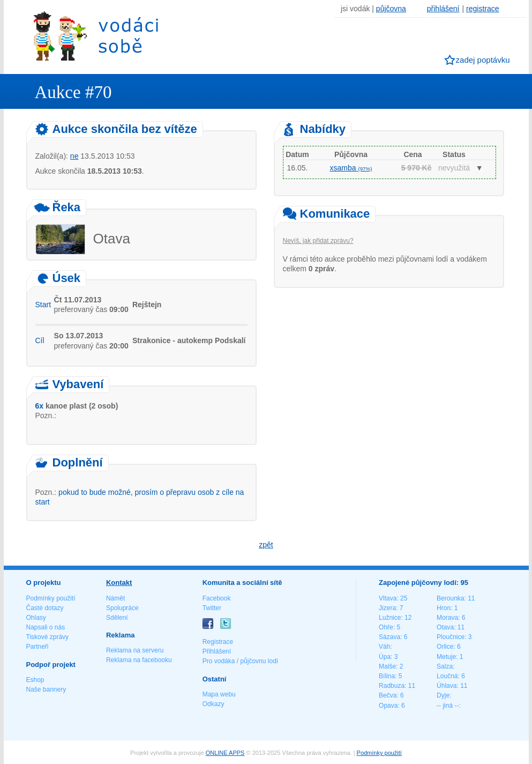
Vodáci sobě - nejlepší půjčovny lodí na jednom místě (96, 36)
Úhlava (447, 686)
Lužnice (390, 618)
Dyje (443, 695)
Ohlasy (36, 618)
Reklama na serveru (135, 650)
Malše (387, 666)
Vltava (388, 598)
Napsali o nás (46, 627)
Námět (115, 598)
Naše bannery (46, 689)
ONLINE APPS (225, 753)
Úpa (385, 657)
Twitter (212, 608)
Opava (388, 706)
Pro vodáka (219, 661)
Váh (384, 647)
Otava (445, 627)
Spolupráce (122, 608)
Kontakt (119, 583)
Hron (444, 608)
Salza (445, 666)
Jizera (387, 608)
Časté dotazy (45, 608)
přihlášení (443, 9)
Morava (447, 618)
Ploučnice (451, 637)
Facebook (217, 598)
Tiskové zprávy (48, 637)
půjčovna (391, 9)
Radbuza (392, 686)
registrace (482, 9)
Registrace (218, 642)
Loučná (447, 676)
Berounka (450, 598)
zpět (266, 545)
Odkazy (213, 704)
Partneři (38, 647)
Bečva (388, 695)
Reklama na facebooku (139, 660)
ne (74, 156)
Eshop (35, 680)
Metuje (446, 657)
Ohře (386, 627)
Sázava (389, 637)
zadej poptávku (483, 60)
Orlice (445, 647)
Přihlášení (217, 651)
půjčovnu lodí (259, 661)
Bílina (387, 676)
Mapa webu (219, 694)
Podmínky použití (51, 598)
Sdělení (117, 618)
